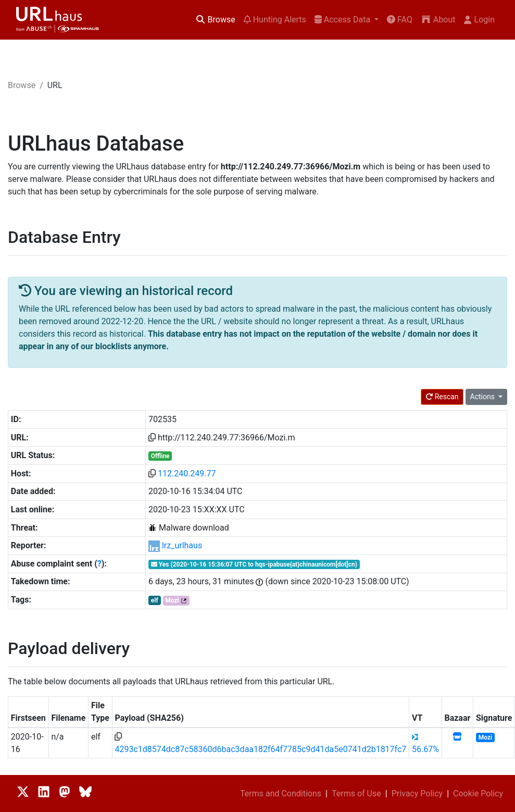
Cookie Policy (478, 793)
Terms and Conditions (281, 793)
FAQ (400, 20)
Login (479, 20)
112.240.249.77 (187, 473)
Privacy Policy (417, 793)
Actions (483, 397)
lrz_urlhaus (182, 545)
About (438, 20)
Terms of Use (356, 793)
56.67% (425, 749)
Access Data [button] (343, 20)
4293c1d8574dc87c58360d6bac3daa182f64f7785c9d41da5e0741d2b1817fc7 (260, 749)
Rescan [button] (442, 397)
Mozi (172, 600)
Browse (215, 20)
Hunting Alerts (275, 20)
